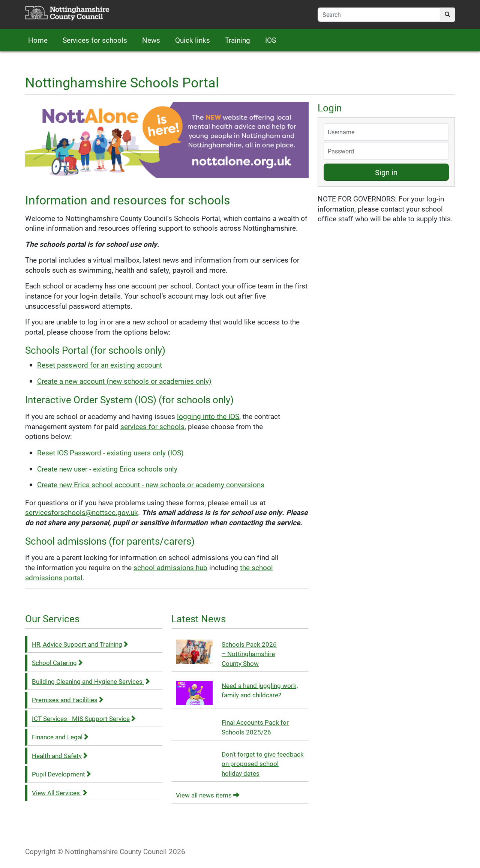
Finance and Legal (60, 737)
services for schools (152, 426)
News (151, 40)
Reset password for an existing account (100, 365)
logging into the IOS (208, 416)
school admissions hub (170, 567)
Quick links (193, 40)
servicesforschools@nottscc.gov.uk (82, 512)
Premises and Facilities (68, 700)
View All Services (60, 793)
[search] (447, 15)
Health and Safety (60, 756)
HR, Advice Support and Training (80, 644)
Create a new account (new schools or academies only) (124, 381)
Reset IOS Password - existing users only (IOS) (110, 453)
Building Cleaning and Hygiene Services (91, 681)
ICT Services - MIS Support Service (84, 719)
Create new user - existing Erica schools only (107, 469)
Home (38, 40)
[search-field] (379, 15)
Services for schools (95, 40)
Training (238, 40)
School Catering (58, 663)
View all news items (208, 795)
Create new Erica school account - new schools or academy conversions (151, 484)
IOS (271, 40)
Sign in (386, 172)
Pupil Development (62, 774)
